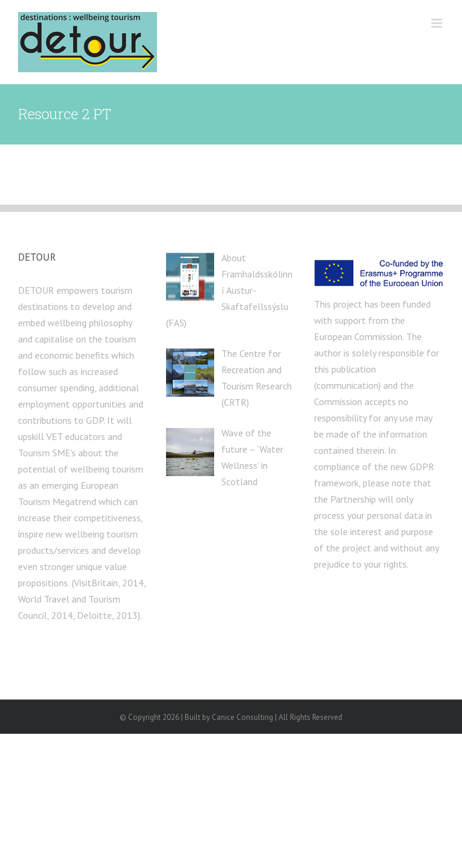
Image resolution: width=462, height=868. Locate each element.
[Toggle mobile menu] (438, 23)
